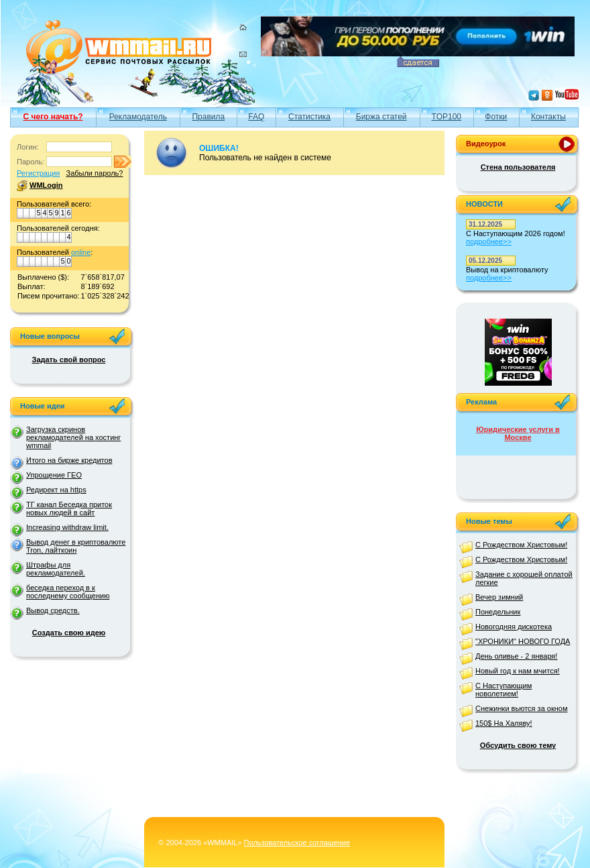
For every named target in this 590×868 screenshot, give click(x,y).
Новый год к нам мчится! (518, 671)
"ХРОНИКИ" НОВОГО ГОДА (523, 641)
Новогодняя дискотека (514, 627)
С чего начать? (53, 117)
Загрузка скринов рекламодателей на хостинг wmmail (73, 437)
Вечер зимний (499, 597)
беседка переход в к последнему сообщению (68, 592)
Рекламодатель (138, 117)
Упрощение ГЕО (54, 475)
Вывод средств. (53, 610)
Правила (208, 117)
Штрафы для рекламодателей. (56, 569)
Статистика (309, 117)
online (81, 252)
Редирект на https (56, 490)
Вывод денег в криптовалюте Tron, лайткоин (76, 546)
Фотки (496, 117)
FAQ (256, 117)
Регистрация (38, 173)
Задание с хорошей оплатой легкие (524, 578)
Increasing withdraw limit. (67, 527)
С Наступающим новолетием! (504, 690)
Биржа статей (381, 117)
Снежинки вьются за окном (522, 708)
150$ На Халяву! (504, 723)
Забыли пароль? (94, 173)
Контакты (548, 117)
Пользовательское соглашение (297, 843)
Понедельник (498, 612)
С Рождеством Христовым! (521, 545)
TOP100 (447, 117)
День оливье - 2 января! (516, 656)
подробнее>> (489, 241)
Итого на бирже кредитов (69, 460)
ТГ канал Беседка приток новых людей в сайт (69, 508)
